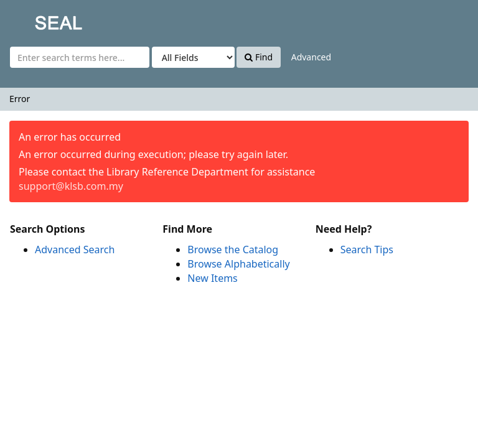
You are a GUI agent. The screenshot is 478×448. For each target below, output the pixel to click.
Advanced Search (75, 250)
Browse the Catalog (233, 250)
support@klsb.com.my (71, 186)
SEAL (34, 19)
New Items (212, 278)
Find (259, 57)
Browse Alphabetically (238, 264)
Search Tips (367, 250)
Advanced (311, 57)
